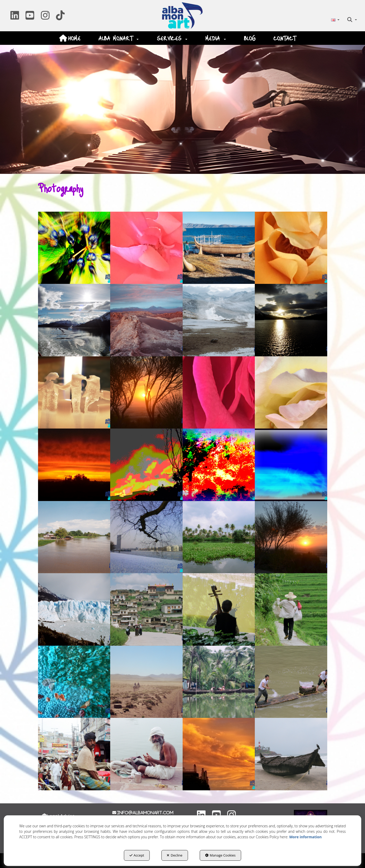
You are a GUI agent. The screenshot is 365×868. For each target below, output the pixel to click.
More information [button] (305, 837)
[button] (15, 17)
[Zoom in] (74, 248)
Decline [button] (175, 855)
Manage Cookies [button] (220, 855)
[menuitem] (335, 20)
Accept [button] (137, 855)
